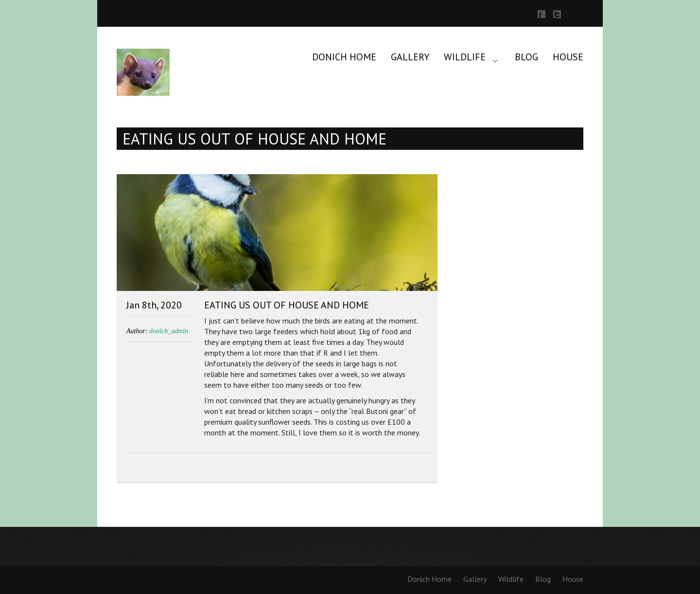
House (568, 57)
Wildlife (465, 57)
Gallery (410, 57)
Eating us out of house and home (287, 305)
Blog (526, 57)
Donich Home (344, 57)
